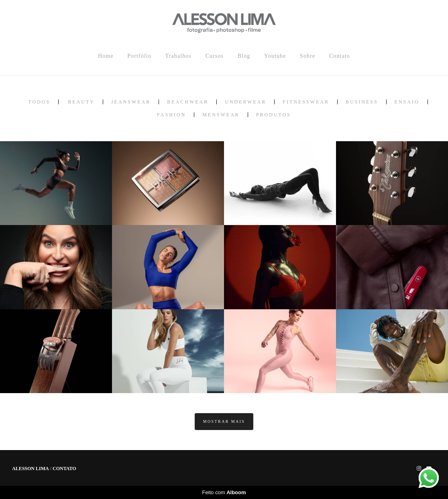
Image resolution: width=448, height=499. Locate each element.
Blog (244, 56)
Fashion (171, 115)
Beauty (81, 102)
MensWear (221, 115)
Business (362, 102)
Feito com (224, 492)
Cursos (215, 56)
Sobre (307, 56)
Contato (340, 56)
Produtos (274, 115)
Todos (39, 102)
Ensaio (407, 102)
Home (106, 56)
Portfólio (139, 56)
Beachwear (188, 102)
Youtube (275, 56)
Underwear (245, 102)
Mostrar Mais (224, 421)
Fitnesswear (306, 102)
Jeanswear (131, 102)
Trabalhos (178, 56)
